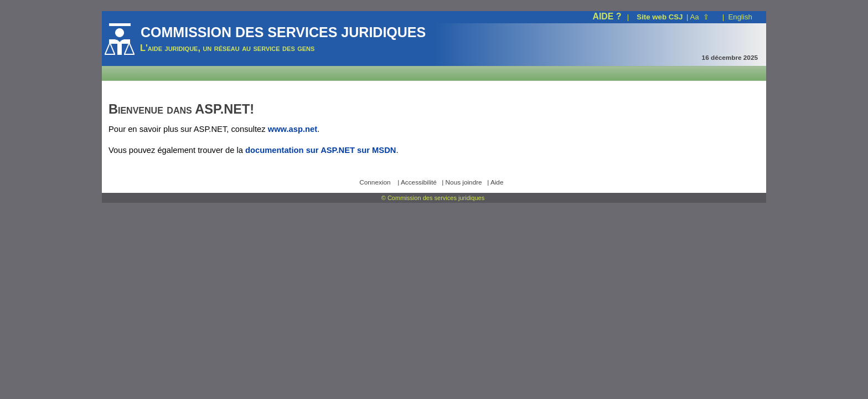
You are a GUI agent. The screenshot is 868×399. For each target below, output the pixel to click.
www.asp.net (293, 129)
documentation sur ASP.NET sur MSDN (321, 150)
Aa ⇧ (700, 17)
